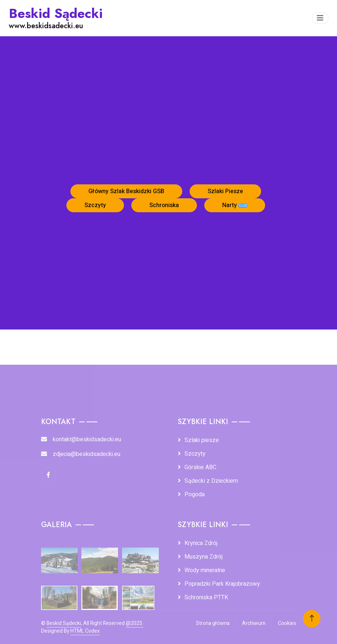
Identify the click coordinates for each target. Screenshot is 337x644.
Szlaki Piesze (225, 191)
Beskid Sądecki (64, 623)
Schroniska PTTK (206, 597)
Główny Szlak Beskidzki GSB (126, 191)
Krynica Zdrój (201, 543)
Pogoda (195, 494)
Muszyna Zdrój (204, 557)
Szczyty (95, 205)
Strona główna (213, 623)
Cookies (287, 623)
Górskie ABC (200, 467)
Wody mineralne (205, 570)
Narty (235, 205)
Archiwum (254, 623)
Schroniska (164, 205)
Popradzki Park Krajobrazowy (222, 584)
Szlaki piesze (202, 440)
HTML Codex (85, 631)
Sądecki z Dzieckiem (211, 481)
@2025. (135, 623)
